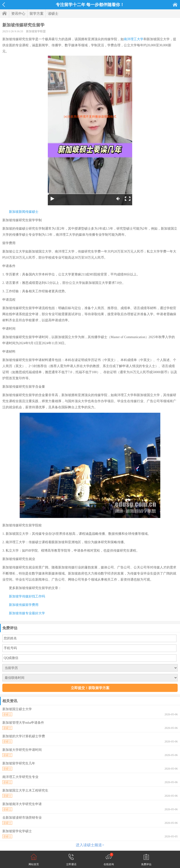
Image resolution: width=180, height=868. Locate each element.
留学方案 (37, 14)
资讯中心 (18, 14)
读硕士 (53, 14)
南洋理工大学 (134, 39)
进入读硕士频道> (90, 845)
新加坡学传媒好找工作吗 (27, 596)
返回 (4, 5)
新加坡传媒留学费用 (24, 605)
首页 (175, 5)
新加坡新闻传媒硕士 (24, 212)
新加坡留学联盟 (36, 31)
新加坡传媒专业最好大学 (27, 613)
